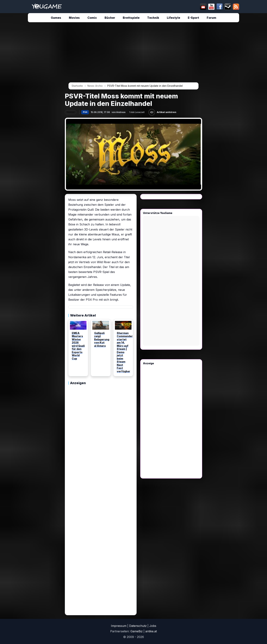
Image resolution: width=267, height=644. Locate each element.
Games (56, 18)
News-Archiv (95, 86)
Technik (153, 18)
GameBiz (137, 631)
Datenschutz (138, 626)
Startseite (77, 86)
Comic (92, 18)
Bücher (110, 18)
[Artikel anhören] (152, 112)
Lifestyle (173, 18)
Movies (74, 18)
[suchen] (133, 7)
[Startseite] (47, 7)
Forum (211, 18)
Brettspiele (131, 18)
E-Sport (193, 18)
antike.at (151, 631)
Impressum (119, 626)
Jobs (153, 626)
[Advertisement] (31, 81)
